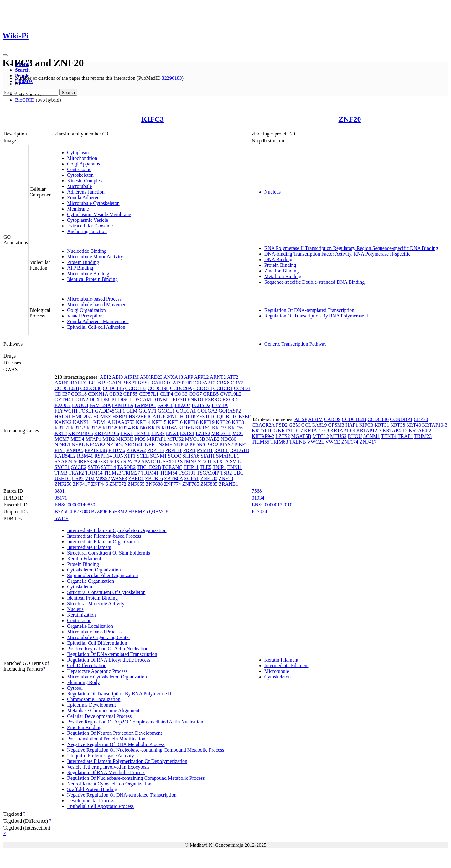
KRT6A (169, 428)
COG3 (181, 394)
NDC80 (228, 439)
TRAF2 (76, 473)
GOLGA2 (207, 411)
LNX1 (172, 433)
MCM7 (62, 439)
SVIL (235, 462)
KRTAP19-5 (80, 433)
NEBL (78, 445)
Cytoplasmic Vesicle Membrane (99, 214)
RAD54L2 (65, 456)
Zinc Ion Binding (282, 271)
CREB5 (211, 394)
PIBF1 (241, 445)
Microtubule (79, 186)
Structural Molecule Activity (96, 604)
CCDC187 (136, 388)
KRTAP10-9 (343, 431)
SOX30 (101, 462)
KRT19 (207, 422)
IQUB (223, 416)
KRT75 (219, 428)
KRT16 (175, 422)
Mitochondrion (82, 158)
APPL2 (201, 377)
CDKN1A (98, 394)
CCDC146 (113, 388)
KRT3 (238, 422)
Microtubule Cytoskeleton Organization (107, 677)
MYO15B (195, 439)
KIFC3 (153, 119)
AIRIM (131, 377)
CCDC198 (158, 388)
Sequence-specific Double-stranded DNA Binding (314, 282)
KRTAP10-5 (264, 431)
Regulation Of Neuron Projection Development (114, 733)
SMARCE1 (228, 456)
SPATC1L (152, 462)
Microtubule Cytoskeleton (93, 203)
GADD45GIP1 (110, 411)
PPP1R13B (96, 450)
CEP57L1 (149, 394)
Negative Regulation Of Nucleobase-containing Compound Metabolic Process (145, 750)
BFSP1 (129, 383)
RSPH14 (103, 456)
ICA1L (155, 416)
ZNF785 (191, 484)
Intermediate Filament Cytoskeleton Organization (117, 530)
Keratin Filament (84, 558)
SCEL (143, 456)
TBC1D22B (149, 467)
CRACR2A (263, 425)
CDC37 (62, 394)
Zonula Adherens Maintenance (98, 321)
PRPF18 (156, 450)
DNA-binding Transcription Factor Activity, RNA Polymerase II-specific (337, 254)
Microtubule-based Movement (97, 305)
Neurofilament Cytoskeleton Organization (109, 784)
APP (189, 377)
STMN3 (188, 462)
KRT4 (124, 428)
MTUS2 (175, 439)
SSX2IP (171, 462)
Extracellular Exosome (90, 226)
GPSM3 (336, 425)
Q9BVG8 (159, 512)
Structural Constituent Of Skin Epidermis (109, 553)
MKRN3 (125, 439)
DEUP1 (109, 400)
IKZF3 (198, 416)
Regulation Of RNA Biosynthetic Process (109, 660)
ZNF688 (154, 484)
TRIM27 (131, 473)
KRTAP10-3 (435, 425)
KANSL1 (82, 422)
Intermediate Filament (89, 547)
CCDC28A (181, 388)
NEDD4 (115, 445)
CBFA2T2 (205, 383)
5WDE (61, 518)
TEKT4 (389, 436)
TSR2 (226, 473)
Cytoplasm (78, 152)
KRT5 (154, 428)
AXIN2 (62, 383)
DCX (95, 400)
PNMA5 (75, 450)
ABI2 (106, 377)
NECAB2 (96, 445)
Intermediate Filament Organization (103, 542)
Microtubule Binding (88, 274)
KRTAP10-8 (317, 431)
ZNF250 (63, 484)
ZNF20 (350, 119)
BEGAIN (111, 383)
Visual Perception (85, 316)
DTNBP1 (162, 400)
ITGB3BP (240, 416)
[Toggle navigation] (5, 55)
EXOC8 (80, 405)
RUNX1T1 (124, 456)
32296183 (172, 78)
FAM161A (122, 405)
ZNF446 (100, 484)
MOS (140, 439)
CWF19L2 (231, 394)
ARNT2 (218, 377)
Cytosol (75, 688)
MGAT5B (301, 436)
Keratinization (81, 615)
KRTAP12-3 (369, 431)
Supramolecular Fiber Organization (102, 575)
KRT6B (186, 428)
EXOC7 (63, 405)
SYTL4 (108, 467)
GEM (132, 411)
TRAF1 (405, 436)
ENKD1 (195, 400)
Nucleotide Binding (87, 251)
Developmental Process (91, 801)
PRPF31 (173, 450)
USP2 (78, 478)
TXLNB (297, 442)
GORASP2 (230, 411)
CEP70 (421, 419)
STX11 (205, 462)
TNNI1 (235, 467)
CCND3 (242, 388)
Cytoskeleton (80, 175)
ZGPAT (192, 478)
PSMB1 (205, 450)
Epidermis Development (91, 705)
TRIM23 (112, 473)
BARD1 (79, 383)
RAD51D (239, 450)
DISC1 (125, 400)
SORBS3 (83, 462)
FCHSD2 (201, 405)
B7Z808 (81, 512)
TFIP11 (191, 467)
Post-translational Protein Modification (106, 739)
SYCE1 (62, 467)
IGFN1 (170, 416)
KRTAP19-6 (107, 433)
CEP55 (130, 394)
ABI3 (117, 377)
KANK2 (63, 422)
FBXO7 (182, 405)
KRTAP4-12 (395, 431)
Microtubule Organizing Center (98, 637)
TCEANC (172, 467)
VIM (90, 478)
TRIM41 (150, 473)
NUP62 (181, 445)
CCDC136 (91, 388)
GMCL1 (166, 411)
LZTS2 (203, 433)
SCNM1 (158, 456)
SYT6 (94, 467)
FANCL (166, 405)
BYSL (144, 383)
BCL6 (95, 383)
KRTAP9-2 (263, 436)
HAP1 (352, 425)
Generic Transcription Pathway (295, 344)
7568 (257, 491)
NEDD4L (134, 445)
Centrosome (79, 169)
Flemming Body (83, 682)
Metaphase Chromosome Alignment (103, 711)
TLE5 (206, 467)
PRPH (189, 450)
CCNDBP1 (401, 419)
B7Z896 (99, 512)
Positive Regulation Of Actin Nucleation (108, 649)
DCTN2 (80, 400)
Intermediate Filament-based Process (104, 536)
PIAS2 (226, 445)
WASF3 (119, 478)
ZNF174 (350, 442)
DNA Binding (278, 259)
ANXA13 (173, 377)
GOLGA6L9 (314, 425)
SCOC (174, 456)
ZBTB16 (154, 478)
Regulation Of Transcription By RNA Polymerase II (316, 316)
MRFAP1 (156, 439)
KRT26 (223, 422)
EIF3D (179, 400)
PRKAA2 (136, 450)
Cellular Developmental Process (99, 716)
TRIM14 (94, 473)
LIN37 (158, 433)
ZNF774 (173, 484)
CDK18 (79, 394)
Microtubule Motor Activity (95, 257)
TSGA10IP (208, 473)
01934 (258, 498)
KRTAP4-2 (420, 431)
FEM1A (220, 405)
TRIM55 (261, 442)
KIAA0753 (123, 422)
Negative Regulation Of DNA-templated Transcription (122, 795)
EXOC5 (231, 400)
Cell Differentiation (87, 665)
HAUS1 (63, 416)
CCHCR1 (223, 388)
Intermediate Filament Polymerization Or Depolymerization (127, 761)
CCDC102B (67, 388)
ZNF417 (81, 484)
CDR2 (116, 394)
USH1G (63, 478)
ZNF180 (209, 478)
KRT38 (110, 428)
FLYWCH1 (66, 411)
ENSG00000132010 (272, 505)
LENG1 (142, 433)
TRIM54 (168, 473)
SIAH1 (207, 456)
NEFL (151, 445)
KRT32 (78, 428)
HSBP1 (120, 416)
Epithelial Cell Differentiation (97, 643)
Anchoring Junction (87, 231)
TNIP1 (220, 467)
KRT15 (159, 422)
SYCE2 (79, 467)
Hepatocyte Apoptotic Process (97, 671)
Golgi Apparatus (83, 164)
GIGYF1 (148, 411)
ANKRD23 (151, 377)
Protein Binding (83, 262)
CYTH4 (63, 400)
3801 (60, 491)
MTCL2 (321, 436)
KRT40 (139, 428)
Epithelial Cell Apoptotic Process (100, 806)
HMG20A (82, 416)
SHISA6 (191, 456)
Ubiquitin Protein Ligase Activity (101, 756)
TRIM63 (279, 442)
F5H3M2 (118, 512)
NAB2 (213, 439)
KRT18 (191, 422)
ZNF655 (136, 484)
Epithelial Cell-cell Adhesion (96, 327)
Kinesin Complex (85, 181)
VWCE (333, 442)
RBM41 (85, 456)
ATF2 (232, 377)
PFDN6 (197, 445)
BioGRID (25, 100)
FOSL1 (86, 411)
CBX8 (223, 383)
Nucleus (272, 192)
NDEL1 (62, 445)
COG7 (195, 394)
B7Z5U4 (63, 512)
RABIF (221, 450)
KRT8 (61, 433)
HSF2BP (137, 416)
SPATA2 (132, 462)
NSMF (165, 445)
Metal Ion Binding (283, 276)
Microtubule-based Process (94, 299)
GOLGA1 (186, 411)
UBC (238, 473)
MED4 (77, 439)
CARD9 (160, 383)
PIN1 (60, 450)
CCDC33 (203, 388)
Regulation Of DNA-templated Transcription (309, 310)
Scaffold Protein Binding (92, 789)
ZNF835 (209, 484)
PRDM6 (117, 450)
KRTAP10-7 (290, 431)
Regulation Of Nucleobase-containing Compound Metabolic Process (136, 778)
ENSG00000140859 (75, 505)
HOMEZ (102, 416)
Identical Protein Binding (92, 279)
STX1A (221, 462)
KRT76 (235, 428)
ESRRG (213, 400)
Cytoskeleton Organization (94, 570)
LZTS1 (187, 433)
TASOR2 (126, 467)
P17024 (259, 512)
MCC (238, 433)
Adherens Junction (86, 192)
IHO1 (184, 416)
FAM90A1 (145, 405)
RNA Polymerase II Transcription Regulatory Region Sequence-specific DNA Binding (351, 248)
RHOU (355, 436)
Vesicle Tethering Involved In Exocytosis (108, 767)
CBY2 (237, 383)
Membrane (78, 209)
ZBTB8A (174, 478)
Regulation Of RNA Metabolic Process (106, 772)
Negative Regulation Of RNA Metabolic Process (116, 744)
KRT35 (94, 428)
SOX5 (116, 462)
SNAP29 (63, 462)
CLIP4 (166, 394)
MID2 (109, 439)
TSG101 (187, 473)
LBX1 (127, 433)
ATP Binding (80, 268)
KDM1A (102, 422)
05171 (61, 498)
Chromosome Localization (94, 699)
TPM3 (61, 473)
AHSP (301, 419)
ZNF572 (118, 484)
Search (22, 70)
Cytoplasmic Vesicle (88, 220)
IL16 (211, 416)
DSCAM (142, 400)
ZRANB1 (228, 484)
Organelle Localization (90, 626)
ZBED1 (136, 478)
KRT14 (143, 422)
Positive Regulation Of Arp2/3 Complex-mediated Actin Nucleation (135, 722)
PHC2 (212, 445)
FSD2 (282, 425)
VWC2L (316, 442)
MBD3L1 (221, 433)
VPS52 (103, 478)
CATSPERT (181, 383)
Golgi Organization (86, 310)
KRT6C (203, 428)
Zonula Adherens (84, 198)
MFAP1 (93, 439)
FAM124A (100, 405)
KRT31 (62, 428)
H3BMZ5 (138, 512)
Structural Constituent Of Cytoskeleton (106, 592)
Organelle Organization (91, 581)
